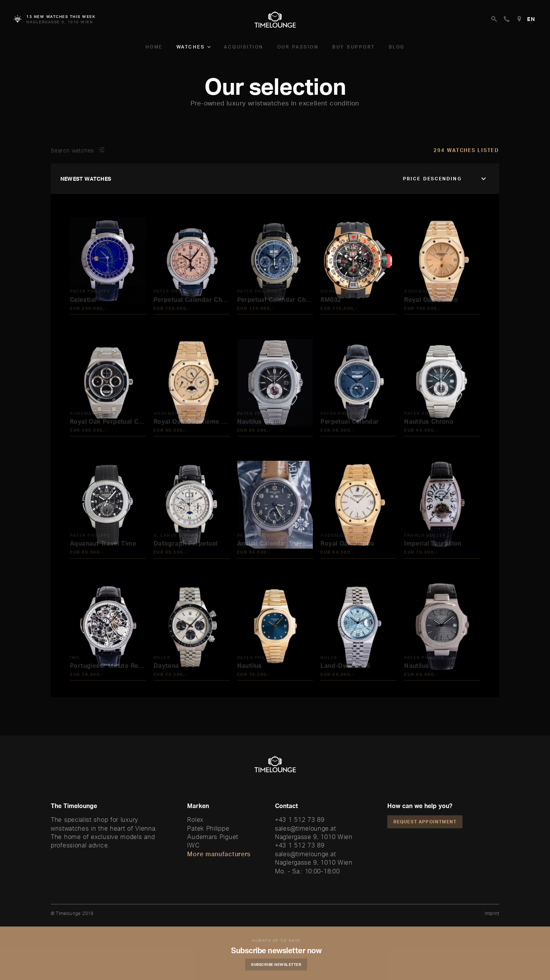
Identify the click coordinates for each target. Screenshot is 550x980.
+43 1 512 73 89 (300, 820)
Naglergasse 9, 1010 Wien (314, 837)
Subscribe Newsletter (281, 964)
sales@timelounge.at (305, 828)
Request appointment (425, 822)
